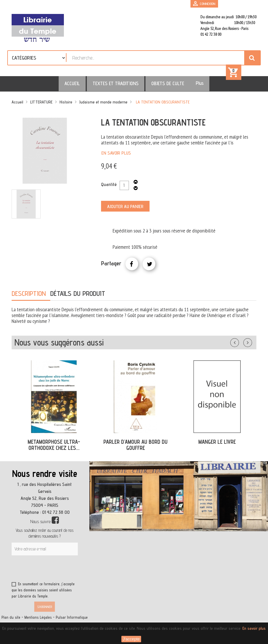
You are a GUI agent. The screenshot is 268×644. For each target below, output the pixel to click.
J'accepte (131, 639)
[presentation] (67, 572)
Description (29, 296)
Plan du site (11, 620)
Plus (191, 86)
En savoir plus (116, 156)
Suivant (251, 344)
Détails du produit (78, 296)
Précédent (240, 344)
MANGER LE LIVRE (217, 444)
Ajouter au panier (125, 209)
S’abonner (45, 609)
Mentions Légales (38, 620)
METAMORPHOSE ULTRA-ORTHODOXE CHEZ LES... (54, 447)
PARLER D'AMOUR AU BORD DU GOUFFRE (135, 447)
